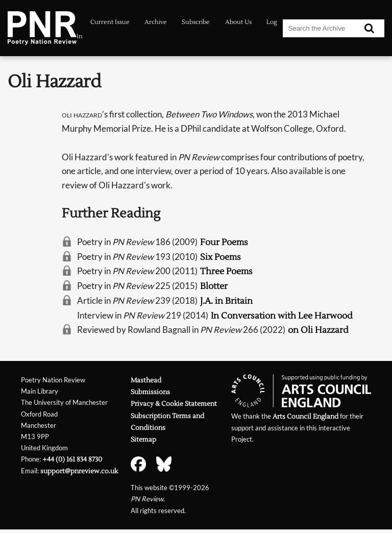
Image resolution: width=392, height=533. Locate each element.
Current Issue (110, 22)
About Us (238, 22)
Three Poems (226, 271)
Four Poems (224, 242)
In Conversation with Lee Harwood (282, 316)
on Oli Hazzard (318, 330)
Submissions (150, 392)
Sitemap (143, 439)
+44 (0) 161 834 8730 (72, 459)
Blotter (214, 286)
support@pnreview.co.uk (79, 471)
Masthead (146, 380)
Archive (156, 22)
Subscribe (196, 22)
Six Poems (220, 257)
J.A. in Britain (226, 301)
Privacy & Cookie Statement (174, 404)
